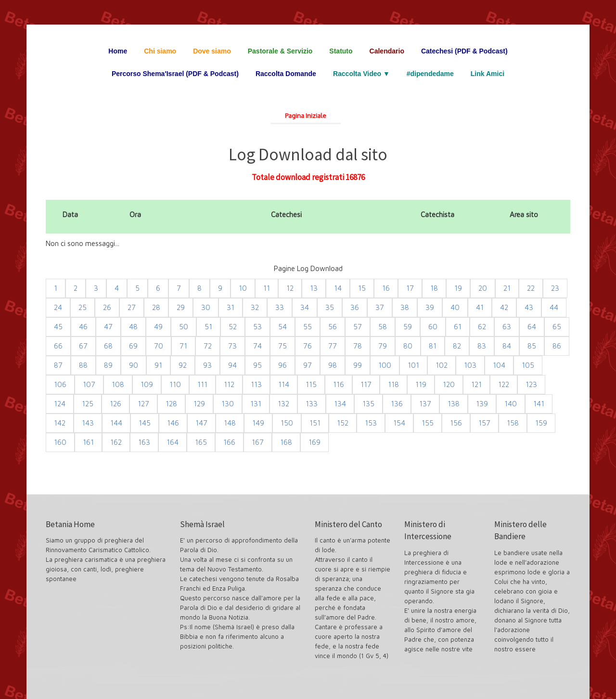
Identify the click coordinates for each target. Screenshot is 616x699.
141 (539, 404)
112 (229, 384)
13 (314, 288)
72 (208, 346)
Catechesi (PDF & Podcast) (464, 51)
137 (425, 404)
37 (380, 307)
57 (358, 327)
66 (58, 346)
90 (134, 365)
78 (358, 346)
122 (504, 384)
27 (132, 307)
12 (290, 288)
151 (315, 423)
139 (482, 404)
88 (83, 365)
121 (476, 384)
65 (557, 327)
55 (308, 327)
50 (184, 327)
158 (513, 423)
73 (232, 346)
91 (158, 365)
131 (256, 404)
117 (366, 384)
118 (393, 384)
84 (507, 346)
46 (83, 327)
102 (442, 365)
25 (83, 307)
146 (173, 423)
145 (145, 423)
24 (58, 307)
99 (358, 365)
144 (116, 423)
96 (282, 365)
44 (554, 307)
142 (60, 423)
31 (231, 307)
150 (287, 423)
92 (183, 365)
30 (206, 307)
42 (504, 307)
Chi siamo (160, 51)
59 (408, 327)
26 (107, 307)
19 (458, 288)
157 (484, 423)
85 (532, 346)
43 (529, 307)
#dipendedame (430, 74)
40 (455, 307)
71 (183, 346)
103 (470, 365)
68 (108, 346)
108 (118, 384)
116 (339, 384)
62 (482, 327)
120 (449, 384)
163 (144, 442)
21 (507, 288)
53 (257, 327)
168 (286, 442)
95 (257, 365)
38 (405, 307)
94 (232, 365)
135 (368, 404)
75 (282, 346)
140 (511, 404)
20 (483, 288)
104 (499, 365)
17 (410, 288)
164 (173, 442)
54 (282, 327)
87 (58, 365)
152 (343, 423)
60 (433, 327)
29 (181, 307)
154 (399, 423)
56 (333, 327)
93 (207, 365)
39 (430, 307)
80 (408, 346)
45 (58, 327)
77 (333, 346)
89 (108, 365)
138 (454, 404)
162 (116, 442)
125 (88, 404)
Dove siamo (212, 51)
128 (171, 404)
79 (383, 346)
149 (258, 423)
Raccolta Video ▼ (361, 74)
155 (428, 423)
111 (202, 384)
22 (531, 288)
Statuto (341, 51)
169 (314, 442)
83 (482, 346)
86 (557, 346)
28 (156, 307)
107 (89, 384)
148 (230, 423)
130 (228, 404)
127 (143, 404)
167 (258, 442)
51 (208, 327)
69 (133, 346)
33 (280, 307)
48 (133, 327)
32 (255, 307)
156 (456, 423)
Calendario (387, 51)
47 (108, 327)
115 (311, 384)
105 (528, 365)
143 (88, 423)
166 (229, 442)
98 (333, 365)
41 (480, 307)
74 (257, 346)
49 (158, 327)
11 (267, 288)
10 (243, 288)
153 (371, 423)
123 (531, 384)
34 (305, 307)
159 (541, 423)
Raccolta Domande (286, 74)
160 (60, 442)
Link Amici (488, 74)
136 (397, 404)
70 (159, 346)
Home (118, 51)
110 (175, 384)
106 (60, 384)
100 (385, 365)
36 (355, 307)
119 (421, 384)
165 (201, 442)
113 (256, 384)
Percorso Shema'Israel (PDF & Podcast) (175, 74)
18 (434, 288)
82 (457, 346)
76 (308, 346)
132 (283, 404)
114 (284, 384)
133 (312, 404)
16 (386, 288)
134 (340, 404)
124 (60, 404)
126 (115, 404)
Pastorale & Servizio (280, 51)
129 (199, 404)
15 (362, 288)
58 (383, 327)
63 (507, 327)
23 (555, 288)
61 (458, 327)
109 (147, 384)
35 (330, 307)
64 (532, 327)
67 (83, 346)
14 (338, 288)
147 (201, 423)
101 (413, 365)
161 (88, 442)
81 (433, 346)
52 (233, 327)
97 (308, 365)
